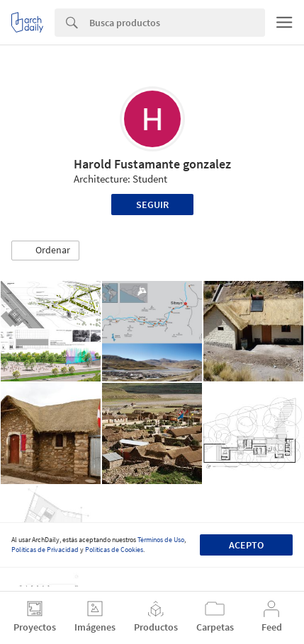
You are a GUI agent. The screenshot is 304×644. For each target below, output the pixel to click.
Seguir (152, 205)
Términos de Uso (161, 540)
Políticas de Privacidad (45, 550)
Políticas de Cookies (114, 550)
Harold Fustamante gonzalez (152, 164)
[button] (45, 251)
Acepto (246, 545)
